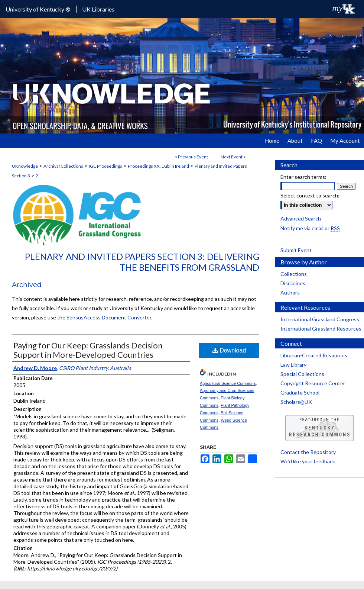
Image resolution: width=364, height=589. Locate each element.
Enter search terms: (303, 177)
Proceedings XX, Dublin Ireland (158, 166)
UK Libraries (98, 9)
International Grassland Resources (321, 329)
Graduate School (300, 392)
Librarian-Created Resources (314, 355)
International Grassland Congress (320, 319)
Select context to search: (310, 195)
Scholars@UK (296, 402)
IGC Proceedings (105, 166)
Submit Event (296, 250)
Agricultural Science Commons (228, 383)
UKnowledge (25, 166)
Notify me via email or (310, 228)
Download (229, 350)
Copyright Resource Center (313, 383)
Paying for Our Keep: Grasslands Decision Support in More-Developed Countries (88, 350)
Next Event (232, 157)
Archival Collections (63, 166)
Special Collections (302, 374)
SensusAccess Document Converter (109, 317)
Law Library (293, 365)
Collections (294, 274)
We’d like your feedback (308, 461)
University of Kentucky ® (38, 9)
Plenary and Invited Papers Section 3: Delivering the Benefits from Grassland (142, 262)
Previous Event (193, 157)
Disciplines (293, 283)
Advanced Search (301, 218)
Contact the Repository (308, 452)
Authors (290, 292)
